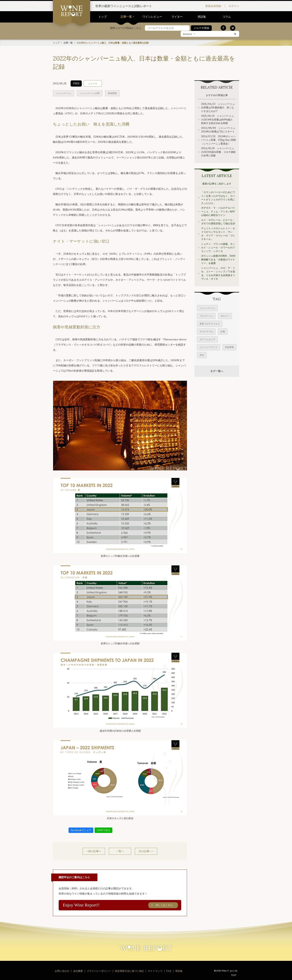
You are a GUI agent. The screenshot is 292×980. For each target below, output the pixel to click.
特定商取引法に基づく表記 (129, 971)
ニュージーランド (209, 347)
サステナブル (206, 331)
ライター (177, 17)
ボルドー (225, 316)
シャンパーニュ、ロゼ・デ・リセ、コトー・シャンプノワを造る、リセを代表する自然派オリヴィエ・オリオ (218, 273)
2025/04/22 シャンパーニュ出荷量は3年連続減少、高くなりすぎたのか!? (218, 107)
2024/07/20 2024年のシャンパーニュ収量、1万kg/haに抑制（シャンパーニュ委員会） (218, 140)
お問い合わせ (62, 971)
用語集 (202, 17)
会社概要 (78, 971)
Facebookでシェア (81, 830)
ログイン (234, 6)
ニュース (93, 83)
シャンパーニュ (64, 93)
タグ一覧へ (217, 371)
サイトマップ (155, 971)
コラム (227, 17)
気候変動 (112, 93)
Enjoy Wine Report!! (120, 905)
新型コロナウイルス (210, 323)
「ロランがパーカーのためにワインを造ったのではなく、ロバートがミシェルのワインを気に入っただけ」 (218, 198)
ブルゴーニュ (206, 316)
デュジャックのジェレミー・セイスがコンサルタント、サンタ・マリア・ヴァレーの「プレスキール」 (218, 234)
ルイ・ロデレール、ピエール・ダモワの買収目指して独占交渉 (218, 222)
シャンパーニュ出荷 (90, 93)
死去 (202, 355)
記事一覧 (126, 17)
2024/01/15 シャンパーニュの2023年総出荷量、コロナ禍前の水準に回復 (218, 152)
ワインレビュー (152, 17)
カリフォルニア (207, 339)
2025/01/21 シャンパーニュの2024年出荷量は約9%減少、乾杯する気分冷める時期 (218, 119)
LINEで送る (103, 830)
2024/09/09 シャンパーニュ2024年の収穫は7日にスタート (218, 130)
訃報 (223, 331)
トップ (103, 17)
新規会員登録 (213, 6)
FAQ (169, 971)
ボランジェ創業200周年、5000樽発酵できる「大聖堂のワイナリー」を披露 (218, 259)
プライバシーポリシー (99, 971)
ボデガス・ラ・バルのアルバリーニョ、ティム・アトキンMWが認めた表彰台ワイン (218, 211)
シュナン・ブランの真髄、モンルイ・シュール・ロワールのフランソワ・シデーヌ (218, 247)
